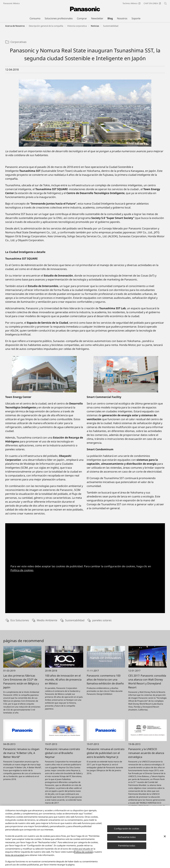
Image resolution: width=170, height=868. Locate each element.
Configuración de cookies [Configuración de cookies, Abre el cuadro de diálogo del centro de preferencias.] (127, 831)
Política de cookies (22, 570)
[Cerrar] (165, 839)
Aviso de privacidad (15, 857)
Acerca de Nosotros (15, 26)
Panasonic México (11, 3)
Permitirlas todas (127, 848)
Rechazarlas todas (127, 839)
